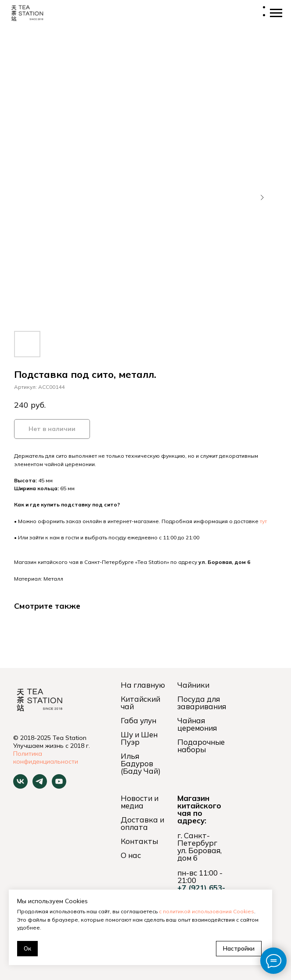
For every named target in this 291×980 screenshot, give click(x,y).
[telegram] (40, 786)
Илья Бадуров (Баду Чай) (141, 763)
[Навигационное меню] (276, 13)
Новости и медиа (140, 802)
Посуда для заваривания (202, 703)
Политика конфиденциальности (46, 757)
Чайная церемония (197, 724)
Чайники (193, 685)
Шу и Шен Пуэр (139, 738)
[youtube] (59, 786)
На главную (143, 685)
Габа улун (138, 720)
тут (263, 521)
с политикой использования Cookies (207, 911)
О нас (131, 855)
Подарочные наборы (201, 746)
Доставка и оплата (142, 823)
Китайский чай (140, 703)
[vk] (20, 786)
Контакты (139, 841)
